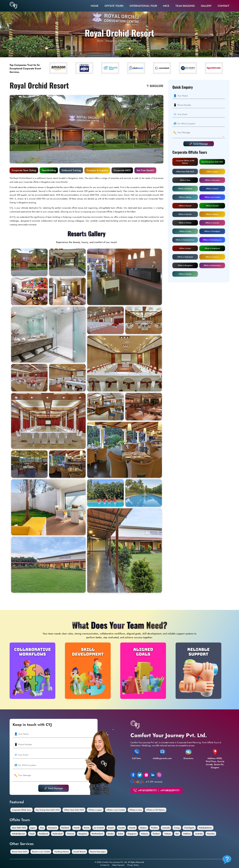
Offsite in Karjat (185, 248)
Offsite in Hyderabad (185, 257)
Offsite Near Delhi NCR (185, 172)
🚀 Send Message (199, 144)
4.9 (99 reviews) (146, 782)
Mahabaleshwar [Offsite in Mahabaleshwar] (205, 828)
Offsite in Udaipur (212, 214)
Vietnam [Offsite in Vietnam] (168, 834)
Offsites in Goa (136, 810)
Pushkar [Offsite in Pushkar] (154, 828)
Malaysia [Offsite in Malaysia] (144, 834)
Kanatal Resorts (79, 852)
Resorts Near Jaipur (98, 852)
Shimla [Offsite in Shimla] (87, 828)
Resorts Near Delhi (20, 852)
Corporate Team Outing (24, 170)
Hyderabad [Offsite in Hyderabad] (57, 834)
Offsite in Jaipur (212, 172)
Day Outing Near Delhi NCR (212, 162)
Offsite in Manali (212, 189)
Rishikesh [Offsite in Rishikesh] (65, 828)
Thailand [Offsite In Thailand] (156, 834)
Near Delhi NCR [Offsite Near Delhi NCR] (19, 828)
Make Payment (118, 865)
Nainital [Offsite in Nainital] (132, 828)
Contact (224, 6)
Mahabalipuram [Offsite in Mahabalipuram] (18, 834)
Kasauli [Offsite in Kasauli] (111, 828)
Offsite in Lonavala (212, 223)
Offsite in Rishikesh (185, 189)
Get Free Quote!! (145, 170)
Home (95, 6)
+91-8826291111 (170, 790)
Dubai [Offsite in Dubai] (120, 834)
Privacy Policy (133, 865)
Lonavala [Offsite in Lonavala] (166, 828)
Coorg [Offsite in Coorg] (177, 828)
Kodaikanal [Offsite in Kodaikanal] (43, 834)
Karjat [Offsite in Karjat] (32, 834)
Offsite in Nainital (185, 214)
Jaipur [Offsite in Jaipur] (33, 828)
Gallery (206, 6)
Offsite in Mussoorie (212, 180)
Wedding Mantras (62, 852)
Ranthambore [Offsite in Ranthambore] (97, 834)
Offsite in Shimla (185, 197)
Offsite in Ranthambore (212, 265)
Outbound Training (71, 170)
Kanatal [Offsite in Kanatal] (121, 828)
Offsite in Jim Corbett (212, 197)
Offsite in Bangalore (185, 265)
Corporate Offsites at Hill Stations (185, 162)
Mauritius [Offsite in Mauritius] (211, 834)
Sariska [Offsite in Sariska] (111, 834)
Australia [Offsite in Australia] (199, 834)
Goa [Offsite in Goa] (42, 828)
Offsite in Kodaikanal (212, 248)
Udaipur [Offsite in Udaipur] (143, 828)
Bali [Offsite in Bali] (177, 834)
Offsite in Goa (185, 180)
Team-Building (49, 170)
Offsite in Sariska (185, 274)
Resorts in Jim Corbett (41, 852)
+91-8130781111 (147, 790)
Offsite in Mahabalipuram (212, 240)
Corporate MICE (122, 170)
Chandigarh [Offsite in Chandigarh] (189, 828)
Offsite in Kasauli (185, 206)
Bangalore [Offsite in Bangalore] (83, 834)
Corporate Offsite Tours (21, 810)
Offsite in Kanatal (212, 206)
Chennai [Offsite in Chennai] (70, 834)
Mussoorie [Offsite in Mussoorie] (53, 828)
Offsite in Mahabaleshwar (185, 240)
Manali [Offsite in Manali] (77, 828)
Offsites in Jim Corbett (116, 810)
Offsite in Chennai (212, 257)
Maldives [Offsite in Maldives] (187, 834)
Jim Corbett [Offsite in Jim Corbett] (99, 828)
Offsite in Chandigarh (212, 231)
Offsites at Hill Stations (156, 810)
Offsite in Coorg (185, 231)
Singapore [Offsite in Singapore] (132, 834)
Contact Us (105, 865)
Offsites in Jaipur (95, 810)
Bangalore (111, 41)
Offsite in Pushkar (185, 223)
